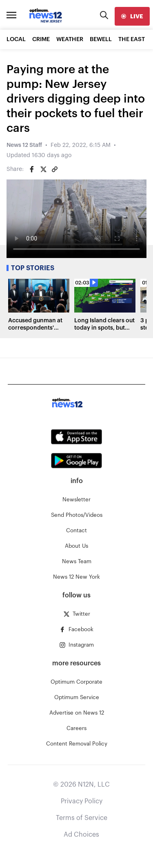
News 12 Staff (24, 145)
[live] (132, 16)
